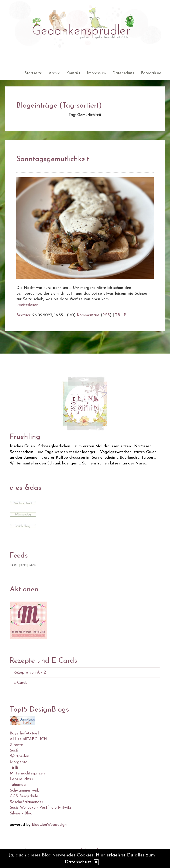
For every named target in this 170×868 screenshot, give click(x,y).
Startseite (33, 73)
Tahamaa (18, 785)
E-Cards (20, 683)
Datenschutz (123, 73)
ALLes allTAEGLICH (28, 739)
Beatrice (24, 315)
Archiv (54, 73)
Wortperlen (19, 756)
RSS (106, 315)
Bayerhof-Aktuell (24, 733)
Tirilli (14, 768)
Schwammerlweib (25, 791)
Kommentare (88, 315)
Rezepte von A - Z (30, 673)
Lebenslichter (21, 779)
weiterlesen (28, 305)
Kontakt (73, 73)
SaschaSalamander (26, 802)
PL (126, 315)
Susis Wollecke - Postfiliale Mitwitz (40, 808)
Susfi (14, 751)
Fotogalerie (151, 73)
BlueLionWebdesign (49, 825)
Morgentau (20, 762)
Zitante (16, 745)
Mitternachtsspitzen (27, 773)
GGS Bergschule (24, 796)
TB (118, 315)
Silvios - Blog (21, 813)
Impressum (96, 73)
